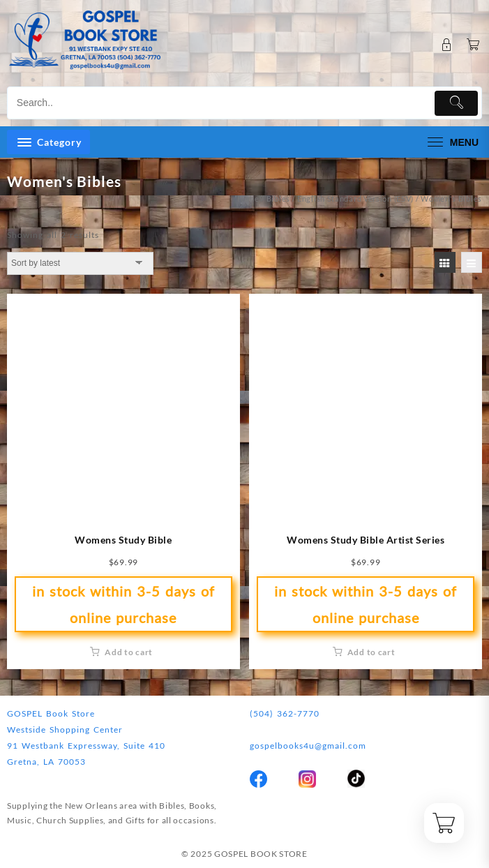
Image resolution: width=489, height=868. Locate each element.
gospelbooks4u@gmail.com (308, 746)
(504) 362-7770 (285, 713)
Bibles (278, 199)
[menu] (451, 142)
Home (248, 199)
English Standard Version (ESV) (355, 199)
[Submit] (456, 103)
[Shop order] (80, 263)
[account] (447, 45)
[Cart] (473, 45)
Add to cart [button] (129, 652)
